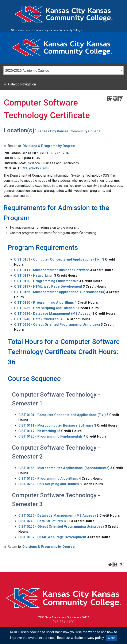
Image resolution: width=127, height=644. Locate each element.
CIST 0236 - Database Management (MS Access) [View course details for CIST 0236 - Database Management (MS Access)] (53, 314)
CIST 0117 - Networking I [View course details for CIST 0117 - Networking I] (34, 275)
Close (112, 638)
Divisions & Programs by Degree (49, 146)
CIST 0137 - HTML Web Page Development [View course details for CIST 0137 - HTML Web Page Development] (48, 286)
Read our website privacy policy (80, 638)
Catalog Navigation (22, 84)
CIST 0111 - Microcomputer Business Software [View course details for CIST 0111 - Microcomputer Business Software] (52, 270)
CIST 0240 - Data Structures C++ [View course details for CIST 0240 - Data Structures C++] (40, 319)
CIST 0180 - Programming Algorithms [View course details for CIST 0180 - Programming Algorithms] (44, 303)
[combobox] (63, 70)
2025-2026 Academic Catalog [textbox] (27, 71)
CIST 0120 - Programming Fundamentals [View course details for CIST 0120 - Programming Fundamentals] (46, 281)
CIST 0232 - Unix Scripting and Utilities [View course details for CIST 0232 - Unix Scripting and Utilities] (44, 308)
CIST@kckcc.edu (35, 168)
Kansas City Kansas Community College (69, 131)
